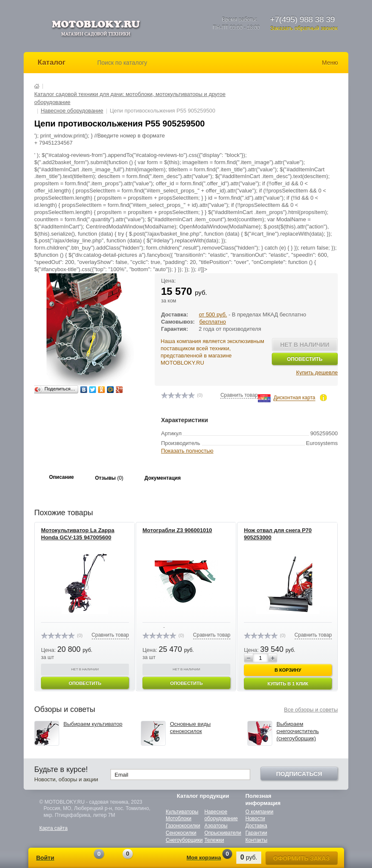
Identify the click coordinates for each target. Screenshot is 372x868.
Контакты (257, 840)
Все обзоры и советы (311, 710)
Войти (45, 858)
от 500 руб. (213, 315)
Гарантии (256, 833)
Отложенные (118, 859)
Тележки (214, 840)
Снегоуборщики (184, 840)
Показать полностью (187, 451)
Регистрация (70, 859)
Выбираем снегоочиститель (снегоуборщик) (298, 731)
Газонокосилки (183, 826)
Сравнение (89, 859)
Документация (163, 478)
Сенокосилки (181, 833)
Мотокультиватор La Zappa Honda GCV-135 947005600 (78, 534)
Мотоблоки (179, 819)
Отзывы (109, 478)
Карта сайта (53, 828)
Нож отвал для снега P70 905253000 (278, 534)
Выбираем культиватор (93, 724)
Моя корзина (204, 858)
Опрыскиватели (223, 833)
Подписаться (299, 774)
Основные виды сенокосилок (190, 728)
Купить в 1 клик (288, 684)
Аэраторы (216, 826)
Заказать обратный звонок (304, 28)
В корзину (288, 670)
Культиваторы (182, 812)
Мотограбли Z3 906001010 (177, 530)
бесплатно (212, 322)
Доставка (257, 826)
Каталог (52, 62)
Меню (330, 63)
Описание (62, 477)
